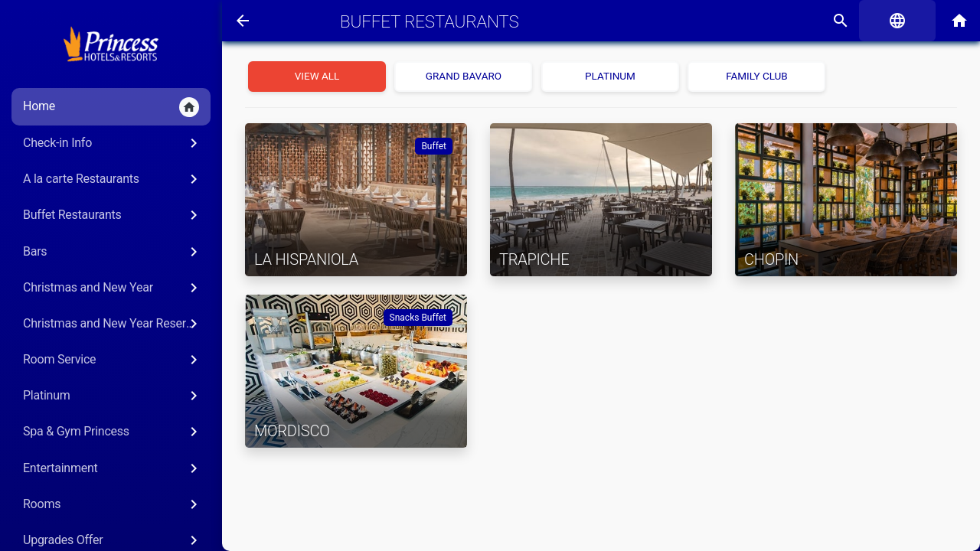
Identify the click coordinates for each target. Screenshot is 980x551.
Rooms (113, 504)
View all (317, 76)
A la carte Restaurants (113, 179)
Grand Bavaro (464, 76)
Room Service (113, 360)
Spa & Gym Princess (113, 432)
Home (111, 107)
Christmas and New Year (113, 288)
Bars (113, 252)
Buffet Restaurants (113, 215)
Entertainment (113, 468)
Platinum (113, 396)
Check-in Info (113, 143)
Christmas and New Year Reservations (117, 324)
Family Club (757, 76)
